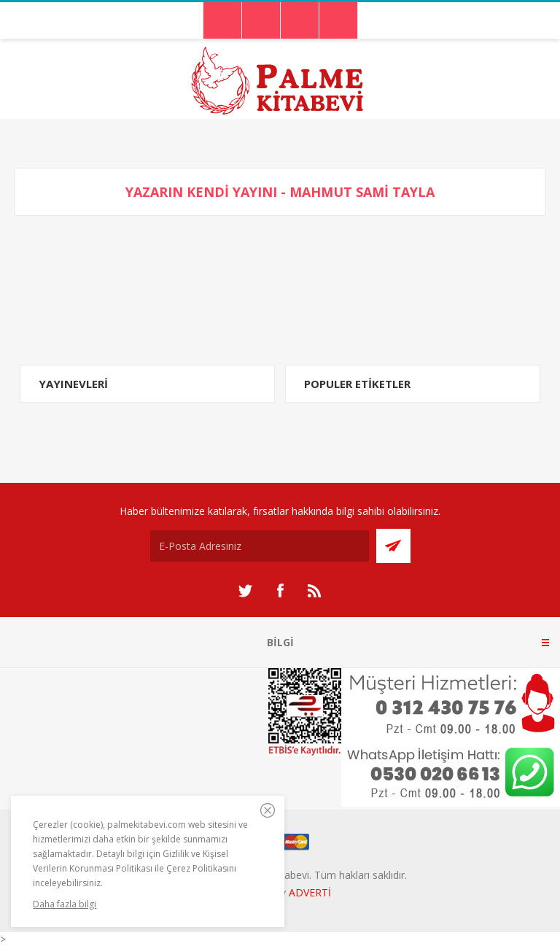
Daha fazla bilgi (65, 904)
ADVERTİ (310, 892)
